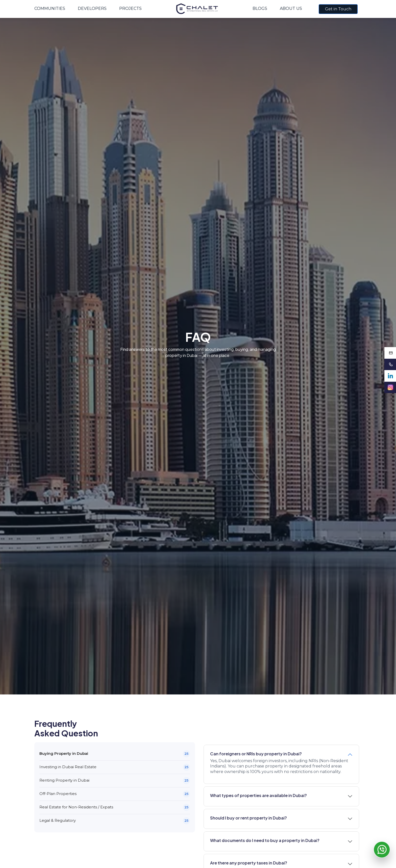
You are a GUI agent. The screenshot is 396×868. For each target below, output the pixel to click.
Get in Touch (338, 9)
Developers (92, 8)
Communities (50, 8)
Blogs (260, 8)
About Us (291, 8)
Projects (130, 8)
